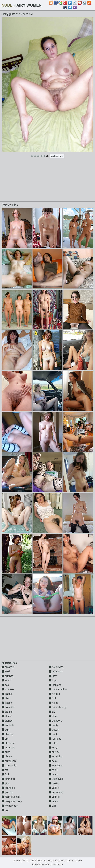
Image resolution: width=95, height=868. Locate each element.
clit (5, 739)
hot (5, 810)
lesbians (55, 685)
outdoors (55, 721)
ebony (7, 757)
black (6, 716)
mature (54, 694)
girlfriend (8, 779)
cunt (6, 752)
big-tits (7, 712)
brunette (8, 725)
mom (53, 703)
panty (54, 725)
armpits (7, 676)
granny (7, 792)
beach (7, 703)
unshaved (56, 779)
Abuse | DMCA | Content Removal (30, 861)
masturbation (58, 689)
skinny (54, 752)
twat (53, 774)
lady (53, 676)
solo (53, 761)
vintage (54, 797)
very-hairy (56, 792)
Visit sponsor (57, 156)
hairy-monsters (12, 801)
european (9, 761)
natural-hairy (57, 707)
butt (5, 730)
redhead (55, 739)
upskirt (54, 783)
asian (6, 680)
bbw (6, 698)
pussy (54, 730)
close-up (8, 743)
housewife (56, 667)
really (53, 734)
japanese (56, 671)
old (52, 712)
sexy (53, 748)
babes (7, 694)
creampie (8, 748)
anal (6, 671)
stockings (56, 765)
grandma (8, 788)
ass (5, 685)
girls (6, 783)
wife (53, 806)
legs (53, 680)
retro (53, 743)
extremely (9, 765)
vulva (53, 801)
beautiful (8, 707)
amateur (8, 667)
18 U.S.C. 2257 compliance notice (65, 861)
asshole (8, 689)
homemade (10, 806)
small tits (55, 757)
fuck (6, 774)
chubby (7, 734)
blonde (7, 721)
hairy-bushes (11, 797)
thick (53, 770)
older (53, 716)
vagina (54, 788)
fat (5, 770)
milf (52, 698)
